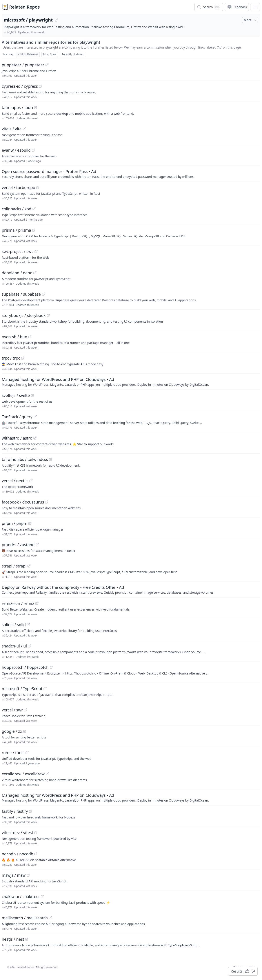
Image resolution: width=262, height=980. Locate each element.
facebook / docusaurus (23, 502)
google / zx (12, 731)
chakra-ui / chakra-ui (21, 896)
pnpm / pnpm (15, 523)
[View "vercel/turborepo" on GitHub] (38, 187)
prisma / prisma (16, 230)
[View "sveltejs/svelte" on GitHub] (33, 395)
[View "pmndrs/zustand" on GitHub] (37, 545)
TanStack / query (17, 417)
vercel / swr (12, 710)
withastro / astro (17, 438)
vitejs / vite (12, 129)
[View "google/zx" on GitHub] (25, 731)
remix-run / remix (18, 603)
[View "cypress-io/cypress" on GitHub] (40, 86)
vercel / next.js (15, 481)
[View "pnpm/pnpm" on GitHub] (30, 523)
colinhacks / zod (17, 209)
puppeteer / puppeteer (23, 65)
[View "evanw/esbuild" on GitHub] (33, 150)
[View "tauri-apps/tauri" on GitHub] (36, 107)
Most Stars (50, 54)
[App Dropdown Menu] (255, 7)
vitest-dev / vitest (17, 833)
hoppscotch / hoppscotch (25, 667)
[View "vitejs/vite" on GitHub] (24, 129)
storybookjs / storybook (24, 315)
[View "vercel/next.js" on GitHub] (31, 481)
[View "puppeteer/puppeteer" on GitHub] (47, 65)
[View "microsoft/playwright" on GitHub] (56, 20)
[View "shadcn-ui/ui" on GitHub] (29, 646)
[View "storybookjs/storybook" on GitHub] (48, 315)
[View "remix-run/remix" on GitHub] (37, 603)
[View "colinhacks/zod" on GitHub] (34, 209)
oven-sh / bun (15, 337)
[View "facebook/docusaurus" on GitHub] (47, 502)
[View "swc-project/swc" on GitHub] (36, 251)
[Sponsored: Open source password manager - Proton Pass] (131, 174)
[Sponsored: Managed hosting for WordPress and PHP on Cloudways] (131, 382)
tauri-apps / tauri (17, 107)
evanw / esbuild (16, 150)
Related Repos (25, 7)
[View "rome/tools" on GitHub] (27, 753)
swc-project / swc (18, 251)
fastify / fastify (15, 811)
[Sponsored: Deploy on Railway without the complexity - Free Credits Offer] (131, 589)
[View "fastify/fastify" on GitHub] (31, 811)
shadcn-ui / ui (14, 646)
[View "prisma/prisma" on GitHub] (34, 230)
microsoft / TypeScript (22, 689)
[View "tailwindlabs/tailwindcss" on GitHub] (51, 459)
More (251, 20)
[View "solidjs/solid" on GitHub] (28, 625)
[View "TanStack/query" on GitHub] (35, 417)
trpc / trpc (11, 358)
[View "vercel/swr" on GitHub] (25, 710)
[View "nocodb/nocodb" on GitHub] (36, 854)
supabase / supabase (21, 294)
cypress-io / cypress (20, 86)
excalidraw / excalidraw (23, 774)
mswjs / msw (14, 875)
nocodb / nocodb (17, 854)
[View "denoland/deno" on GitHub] (35, 273)
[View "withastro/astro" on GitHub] (35, 438)
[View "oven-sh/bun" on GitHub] (30, 337)
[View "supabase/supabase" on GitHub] (44, 294)
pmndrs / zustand (18, 545)
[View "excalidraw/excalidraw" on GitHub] (47, 774)
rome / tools (13, 753)
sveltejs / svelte (16, 395)
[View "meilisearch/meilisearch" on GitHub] (50, 918)
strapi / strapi (14, 566)
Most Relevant (28, 54)
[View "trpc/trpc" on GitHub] (23, 358)
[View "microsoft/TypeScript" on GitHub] (45, 689)
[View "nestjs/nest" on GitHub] (27, 939)
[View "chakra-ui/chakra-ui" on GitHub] (42, 896)
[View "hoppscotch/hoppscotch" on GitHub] (51, 667)
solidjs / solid (14, 625)
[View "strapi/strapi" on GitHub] (29, 566)
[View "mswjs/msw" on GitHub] (28, 875)
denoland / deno (17, 273)
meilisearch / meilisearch (25, 918)
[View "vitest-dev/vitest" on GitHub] (36, 833)
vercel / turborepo (18, 187)
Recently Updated (73, 54)
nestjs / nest (13, 939)
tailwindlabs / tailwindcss (25, 459)
